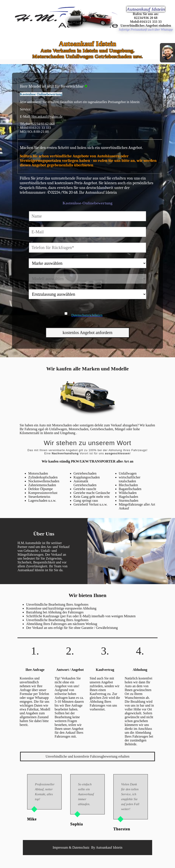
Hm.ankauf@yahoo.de (47, 117)
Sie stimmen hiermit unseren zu (91, 313)
